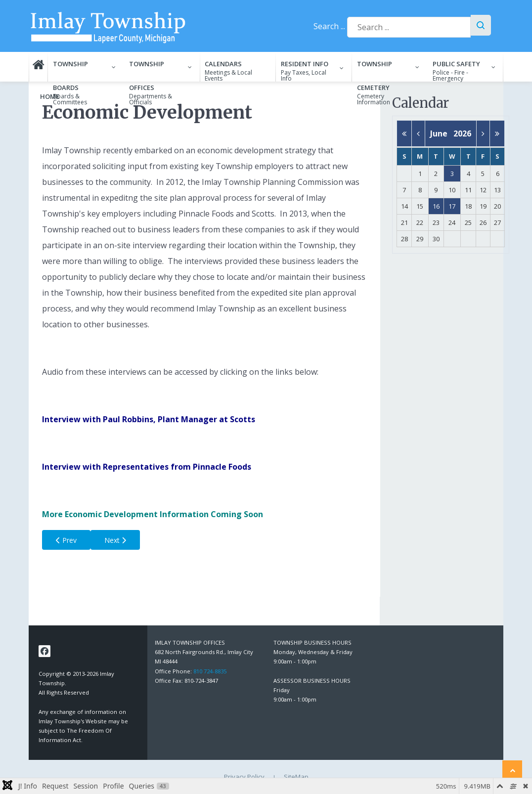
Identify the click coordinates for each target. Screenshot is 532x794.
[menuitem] (38, 67)
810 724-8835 (210, 671)
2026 (462, 133)
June (442, 133)
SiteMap (296, 777)
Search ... (329, 26)
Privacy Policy (244, 777)
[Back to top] (512, 770)
